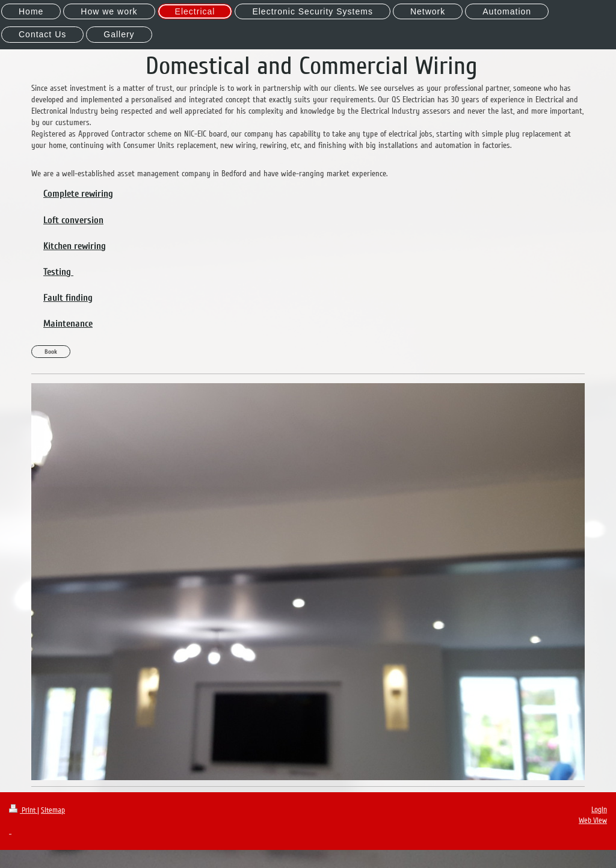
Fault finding (68, 298)
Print (23, 810)
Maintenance (68, 324)
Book (51, 352)
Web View (593, 820)
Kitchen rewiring (75, 246)
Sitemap (53, 810)
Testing (58, 272)
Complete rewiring (78, 194)
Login (599, 810)
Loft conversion (73, 220)
